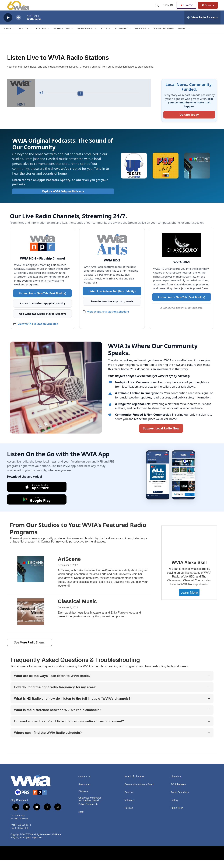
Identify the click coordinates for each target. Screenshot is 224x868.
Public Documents (88, 812)
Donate (212, 9)
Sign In (168, 9)
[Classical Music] (31, 619)
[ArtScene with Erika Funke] (197, 174)
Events (141, 36)
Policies (129, 816)
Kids (104, 36)
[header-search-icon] (157, 9)
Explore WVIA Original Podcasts (63, 199)
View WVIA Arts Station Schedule (108, 319)
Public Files (177, 816)
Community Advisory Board (139, 792)
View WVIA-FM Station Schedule (38, 332)
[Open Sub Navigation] (14, 36)
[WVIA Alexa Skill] (189, 548)
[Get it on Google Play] (37, 507)
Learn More (189, 600)
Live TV (187, 9)
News (8, 36)
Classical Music (77, 609)
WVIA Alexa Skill (189, 570)
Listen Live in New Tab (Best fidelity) (42, 301)
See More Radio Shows (29, 650)
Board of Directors (134, 784)
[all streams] (202, 25)
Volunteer (130, 808)
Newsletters (164, 36)
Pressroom (84, 792)
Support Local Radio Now (161, 436)
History (174, 808)
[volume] (18, 25)
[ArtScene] (31, 577)
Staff (81, 820)
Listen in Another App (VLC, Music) (43, 311)
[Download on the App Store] (37, 495)
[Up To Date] (134, 174)
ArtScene (69, 567)
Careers (129, 800)
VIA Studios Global (89, 808)
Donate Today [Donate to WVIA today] (189, 122)
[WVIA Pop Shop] (166, 174)
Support (121, 36)
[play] (8, 25)
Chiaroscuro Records (90, 806)
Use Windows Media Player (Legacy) (42, 321)
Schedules (62, 36)
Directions (176, 784)
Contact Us (84, 784)
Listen (41, 36)
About (182, 36)
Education (85, 36)
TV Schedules (178, 792)
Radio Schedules (180, 800)
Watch (24, 36)
